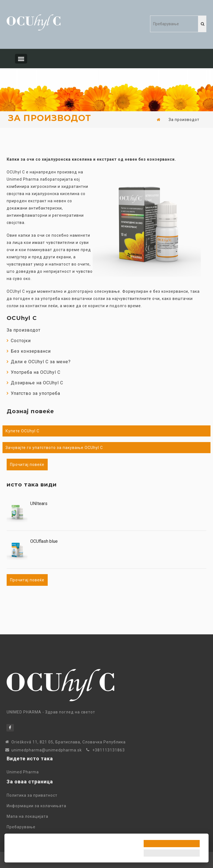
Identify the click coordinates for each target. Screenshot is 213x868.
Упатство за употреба (33, 393)
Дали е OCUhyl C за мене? (39, 362)
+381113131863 (109, 750)
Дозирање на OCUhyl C (35, 383)
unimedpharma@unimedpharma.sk (47, 750)
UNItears (39, 504)
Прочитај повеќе (27, 465)
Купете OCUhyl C (22, 431)
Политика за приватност (33, 795)
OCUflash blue (44, 541)
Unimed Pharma (23, 772)
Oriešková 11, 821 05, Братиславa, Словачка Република (69, 742)
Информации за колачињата (38, 806)
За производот (24, 330)
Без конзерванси (29, 351)
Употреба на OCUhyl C (34, 372)
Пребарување (22, 827)
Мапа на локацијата (29, 816)
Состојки (19, 341)
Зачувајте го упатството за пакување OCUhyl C (54, 448)
